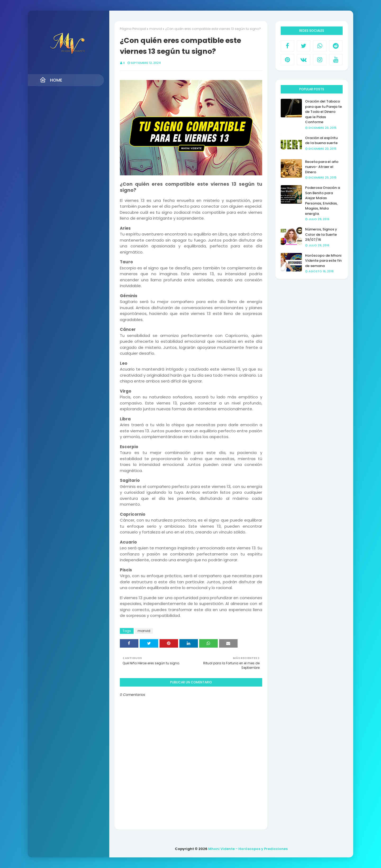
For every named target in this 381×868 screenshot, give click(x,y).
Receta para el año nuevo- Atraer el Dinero (322, 167)
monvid (156, 29)
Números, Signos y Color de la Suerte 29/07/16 (321, 234)
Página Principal (133, 29)
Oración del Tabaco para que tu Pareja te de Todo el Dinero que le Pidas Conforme (323, 112)
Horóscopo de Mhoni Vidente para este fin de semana (323, 261)
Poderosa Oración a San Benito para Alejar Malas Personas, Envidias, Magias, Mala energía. (323, 201)
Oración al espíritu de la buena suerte (321, 141)
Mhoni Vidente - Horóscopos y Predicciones (248, 849)
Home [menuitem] (51, 80)
